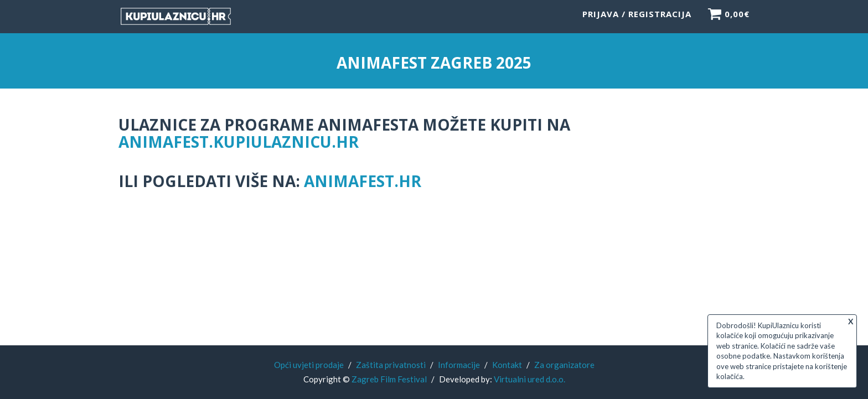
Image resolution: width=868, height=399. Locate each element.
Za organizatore (564, 365)
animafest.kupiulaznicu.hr (239, 142)
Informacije (459, 365)
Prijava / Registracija (637, 19)
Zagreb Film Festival (389, 379)
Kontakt (507, 365)
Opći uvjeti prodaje (309, 365)
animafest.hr (363, 181)
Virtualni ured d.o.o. (529, 379)
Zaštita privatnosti (391, 365)
